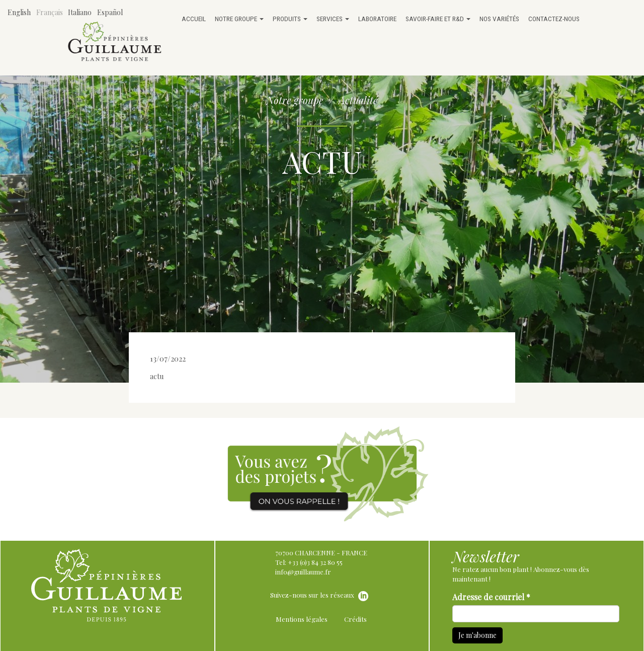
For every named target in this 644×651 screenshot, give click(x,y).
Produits (290, 19)
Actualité (358, 100)
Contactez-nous (554, 19)
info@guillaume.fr (303, 572)
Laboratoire (377, 19)
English (19, 12)
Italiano (80, 12)
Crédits (355, 619)
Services (333, 19)
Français (50, 12)
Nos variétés (499, 19)
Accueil (194, 19)
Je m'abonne (477, 635)
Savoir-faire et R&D (438, 19)
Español (110, 12)
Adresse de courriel (491, 597)
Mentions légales (302, 619)
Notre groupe (239, 19)
